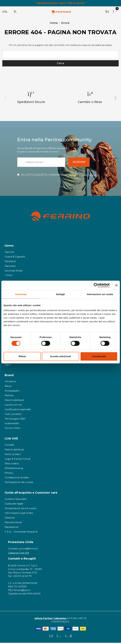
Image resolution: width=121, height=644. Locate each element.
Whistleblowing (14, 470)
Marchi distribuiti (14, 401)
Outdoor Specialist (16, 500)
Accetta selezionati (60, 356)
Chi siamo (10, 383)
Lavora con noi (13, 406)
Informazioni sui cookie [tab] (100, 294)
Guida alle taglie (14, 505)
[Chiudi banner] (116, 285)
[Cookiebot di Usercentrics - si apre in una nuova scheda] (96, 285)
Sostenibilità (12, 425)
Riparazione (12, 528)
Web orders (12, 465)
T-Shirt (8, 276)
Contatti (9, 446)
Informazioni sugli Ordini (19, 514)
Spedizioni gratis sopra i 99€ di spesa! (61, 3)
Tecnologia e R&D (15, 420)
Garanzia (10, 519)
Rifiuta (22, 356)
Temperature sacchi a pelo (21, 510)
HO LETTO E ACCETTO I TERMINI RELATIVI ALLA (60, 176)
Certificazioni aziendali (18, 411)
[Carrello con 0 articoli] (115, 12)
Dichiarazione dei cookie (19, 484)
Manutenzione (13, 524)
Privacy (9, 474)
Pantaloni (10, 262)
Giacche (9, 253)
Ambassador (12, 392)
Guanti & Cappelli (15, 258)
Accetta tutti (99, 356)
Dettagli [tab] (61, 294)
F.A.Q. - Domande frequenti (21, 533)
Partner (9, 397)
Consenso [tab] (21, 294)
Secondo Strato (14, 272)
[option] (31, 99)
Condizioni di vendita (17, 479)
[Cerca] (15, 12)
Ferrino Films (12, 429)
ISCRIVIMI (81, 163)
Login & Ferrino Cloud (17, 460)
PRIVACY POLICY (89, 176)
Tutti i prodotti (13, 415)
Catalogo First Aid (18, 554)
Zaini (7, 366)
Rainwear (10, 267)
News (8, 387)
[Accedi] (107, 12)
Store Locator (13, 456)
